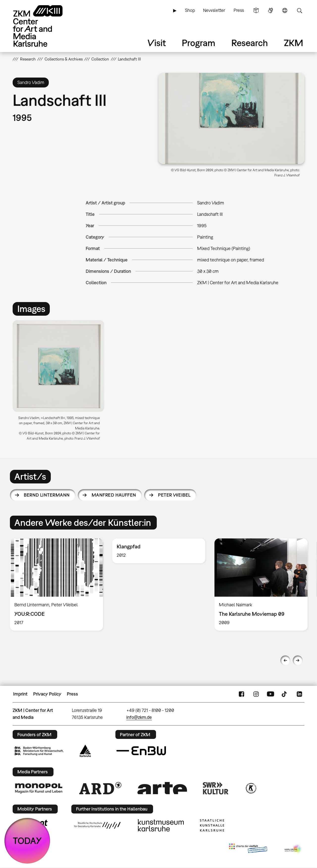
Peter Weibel (174, 495)
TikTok (285, 694)
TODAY (27, 841)
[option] (61, 382)
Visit (157, 43)
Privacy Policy (47, 694)
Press (239, 10)
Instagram (256, 694)
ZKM (293, 43)
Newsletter (214, 10)
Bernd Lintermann (47, 495)
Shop (190, 10)
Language (285, 10)
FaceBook (241, 694)
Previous (285, 660)
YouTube (270, 694)
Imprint (20, 694)
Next (298, 660)
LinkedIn (299, 694)
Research (250, 43)
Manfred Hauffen (114, 495)
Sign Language (270, 10)
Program (198, 43)
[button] (231, 118)
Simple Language (256, 10)
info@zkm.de (139, 717)
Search (299, 10)
